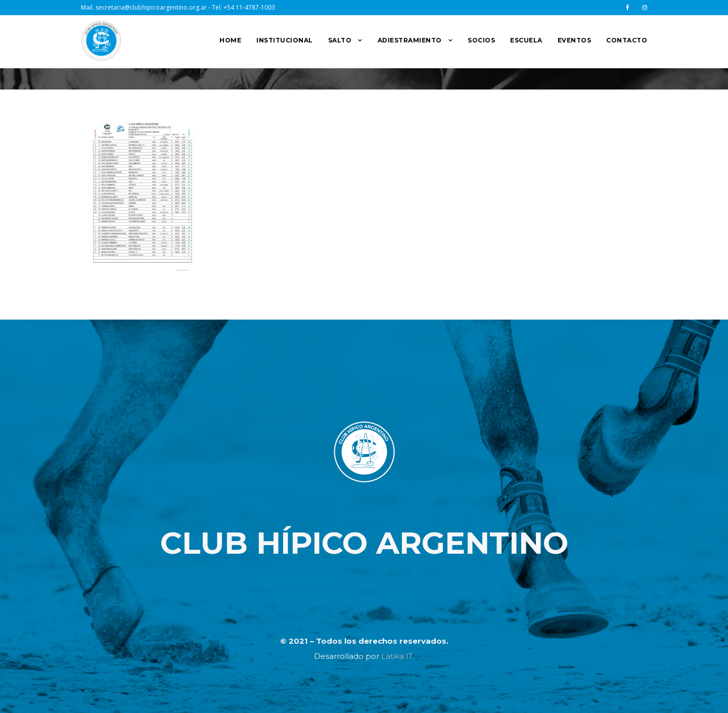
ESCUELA (526, 40)
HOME (230, 40)
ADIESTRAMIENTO (410, 40)
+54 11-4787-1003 (249, 7)
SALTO (340, 40)
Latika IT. (398, 656)
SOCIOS (481, 40)
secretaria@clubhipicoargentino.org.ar (151, 7)
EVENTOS (575, 40)
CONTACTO (627, 40)
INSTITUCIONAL (285, 40)
